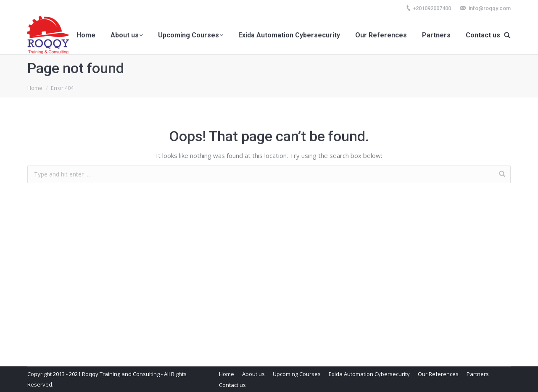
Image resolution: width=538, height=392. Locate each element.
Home (35, 88)
